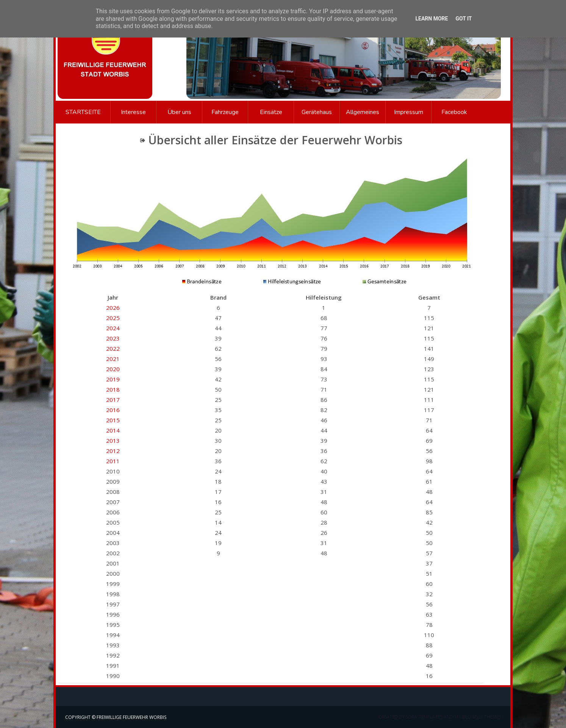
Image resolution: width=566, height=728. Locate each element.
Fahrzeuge (225, 112)
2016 (113, 410)
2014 (113, 430)
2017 (113, 400)
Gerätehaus (317, 112)
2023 (113, 338)
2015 (113, 420)
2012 (113, 451)
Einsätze (271, 112)
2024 (113, 328)
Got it (464, 19)
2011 (113, 461)
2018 (113, 389)
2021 (113, 359)
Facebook (454, 112)
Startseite (83, 112)
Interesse (133, 112)
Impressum (409, 112)
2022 (113, 348)
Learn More (432, 19)
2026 (113, 308)
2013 (113, 441)
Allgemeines (363, 112)
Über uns (179, 112)
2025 (113, 318)
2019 (113, 379)
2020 (113, 369)
